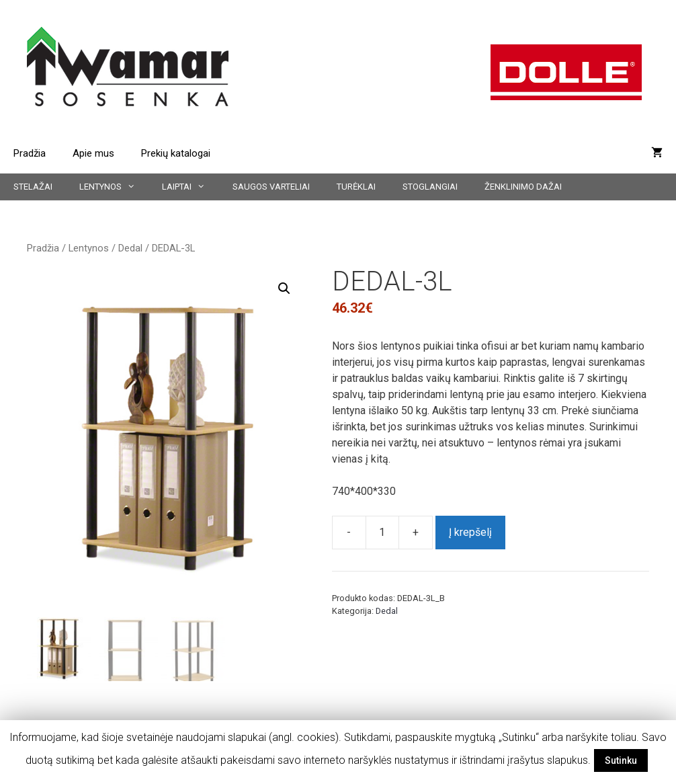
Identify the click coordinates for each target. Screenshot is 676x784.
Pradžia (30, 153)
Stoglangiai (430, 187)
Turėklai (356, 187)
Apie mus (93, 153)
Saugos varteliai (271, 187)
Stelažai (33, 187)
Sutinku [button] (621, 760)
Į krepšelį (470, 532)
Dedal (130, 248)
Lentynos (114, 187)
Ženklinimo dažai (523, 187)
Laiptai (190, 187)
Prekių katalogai (176, 153)
